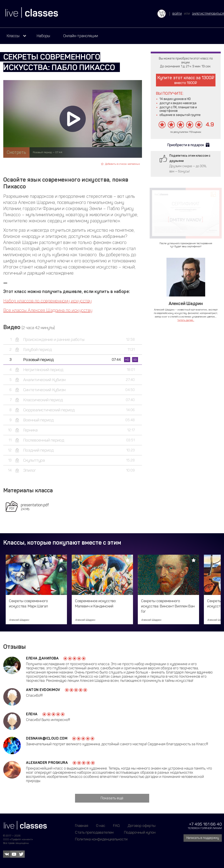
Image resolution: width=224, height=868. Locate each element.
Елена (32, 714)
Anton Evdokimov (43, 690)
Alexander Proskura (47, 763)
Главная (82, 826)
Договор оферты (142, 826)
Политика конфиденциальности (101, 839)
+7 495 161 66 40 (205, 824)
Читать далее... (186, 320)
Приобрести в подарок (186, 145)
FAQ (116, 826)
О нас (101, 826)
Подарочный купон (140, 832)
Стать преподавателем (94, 832)
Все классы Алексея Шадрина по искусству (48, 310)
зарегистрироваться (208, 14)
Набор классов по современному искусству (48, 301)
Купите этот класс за (186, 80)
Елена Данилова (42, 658)
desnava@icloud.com (47, 738)
